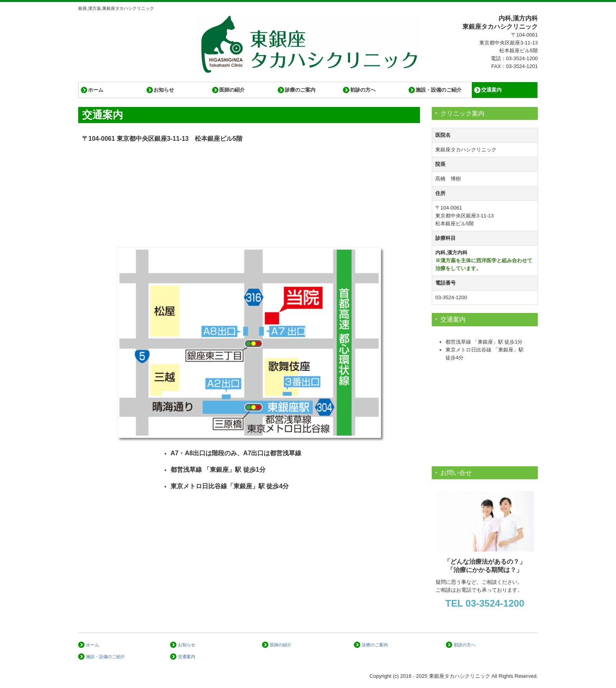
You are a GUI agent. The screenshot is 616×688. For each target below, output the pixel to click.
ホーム (96, 90)
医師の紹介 (232, 90)
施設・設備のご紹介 (439, 90)
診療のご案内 (300, 90)
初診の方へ (363, 90)
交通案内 (491, 90)
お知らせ (164, 90)
